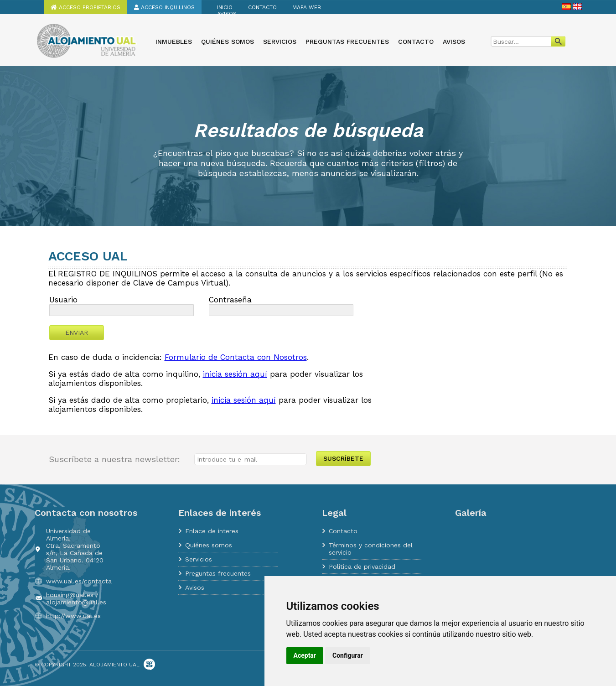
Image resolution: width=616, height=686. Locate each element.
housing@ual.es (70, 595)
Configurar (348, 655)
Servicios (280, 42)
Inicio (225, 7)
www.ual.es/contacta (79, 581)
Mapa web (307, 7)
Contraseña (230, 300)
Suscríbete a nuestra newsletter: (114, 459)
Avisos (227, 14)
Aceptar (305, 655)
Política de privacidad (362, 566)
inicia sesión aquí (235, 374)
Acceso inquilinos (164, 7)
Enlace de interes (212, 531)
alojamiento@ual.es (76, 602)
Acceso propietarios (85, 7)
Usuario (63, 300)
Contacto (262, 7)
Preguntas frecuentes (347, 42)
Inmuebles (174, 42)
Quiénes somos (228, 42)
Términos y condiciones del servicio (371, 549)
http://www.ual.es (73, 616)
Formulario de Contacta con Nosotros (236, 357)
